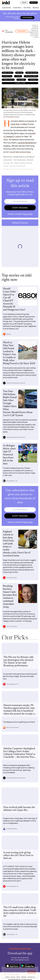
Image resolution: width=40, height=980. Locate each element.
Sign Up (34, 3)
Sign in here (28, 214)
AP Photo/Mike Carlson (11, 117)
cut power (30, 121)
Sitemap (24, 977)
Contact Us (31, 977)
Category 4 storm (20, 83)
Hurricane (19, 73)
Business (36, 8)
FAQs (18, 977)
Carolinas (33, 80)
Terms (7, 977)
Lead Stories (7, 8)
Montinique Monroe (31, 76)
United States (8, 80)
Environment (22, 31)
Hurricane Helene (32, 73)
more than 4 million (19, 124)
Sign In (24, 3)
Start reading (27, 18)
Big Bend (21, 80)
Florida (18, 76)
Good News (17, 8)
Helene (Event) (8, 73)
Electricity (7, 76)
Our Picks (27, 8)
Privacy (13, 977)
